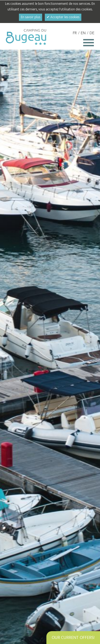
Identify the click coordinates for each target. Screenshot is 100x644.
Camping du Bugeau (26, 37)
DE (92, 33)
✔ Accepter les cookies (63, 17)
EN (83, 33)
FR (75, 33)
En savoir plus (31, 17)
